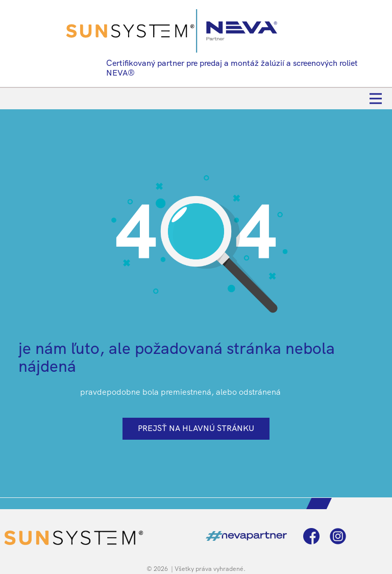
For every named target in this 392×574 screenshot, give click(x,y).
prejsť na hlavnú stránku (196, 428)
